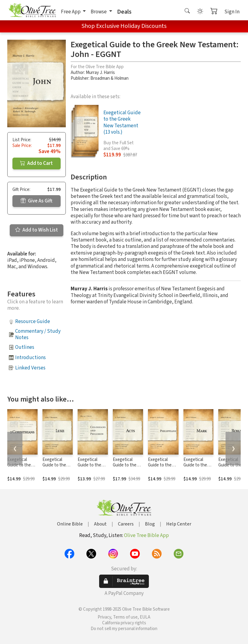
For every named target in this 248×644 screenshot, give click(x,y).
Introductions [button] (30, 358)
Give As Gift (37, 201)
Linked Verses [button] (30, 368)
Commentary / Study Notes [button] (38, 334)
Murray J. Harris (100, 73)
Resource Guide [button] (33, 322)
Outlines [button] (25, 347)
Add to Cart (36, 163)
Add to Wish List (37, 230)
